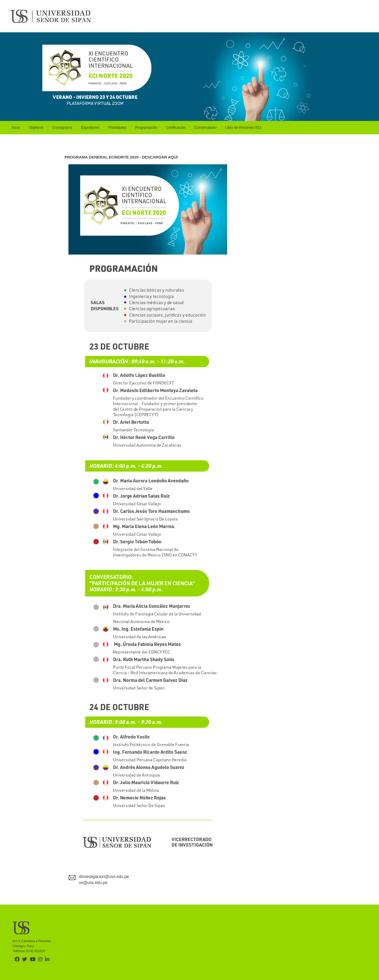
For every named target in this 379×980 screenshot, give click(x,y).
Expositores (90, 127)
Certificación (176, 127)
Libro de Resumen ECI (243, 127)
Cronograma (62, 127)
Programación (146, 127)
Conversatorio (205, 127)
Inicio (16, 127)
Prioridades (117, 127)
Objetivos (36, 127)
